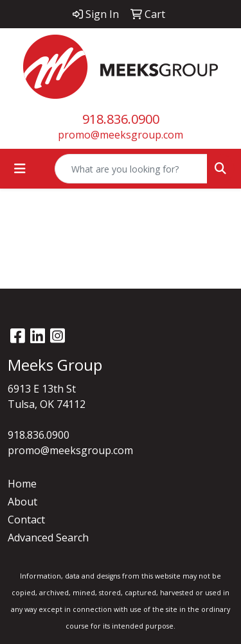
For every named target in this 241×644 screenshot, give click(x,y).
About (22, 502)
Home (22, 484)
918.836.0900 (121, 119)
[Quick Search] (131, 169)
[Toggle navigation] (20, 169)
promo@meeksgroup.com (121, 135)
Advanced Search (48, 538)
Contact (26, 520)
